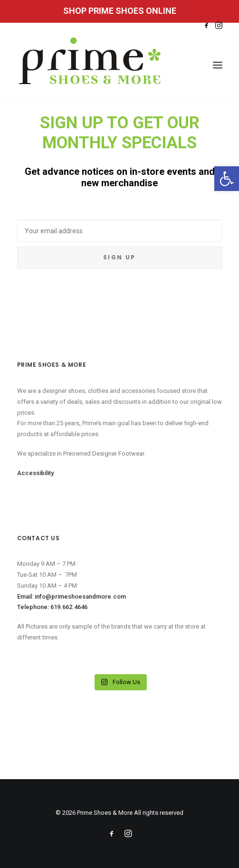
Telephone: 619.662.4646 (52, 607)
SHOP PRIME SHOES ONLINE (120, 11)
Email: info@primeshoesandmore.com (72, 596)
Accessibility (35, 473)
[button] (227, 179)
